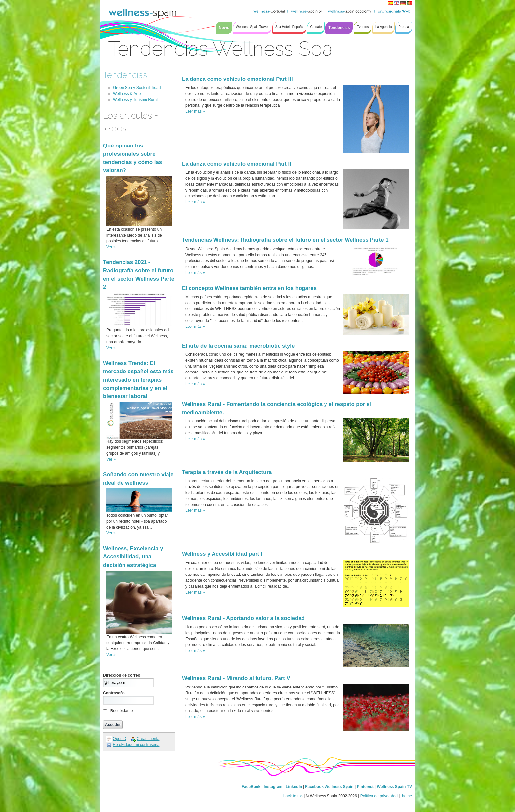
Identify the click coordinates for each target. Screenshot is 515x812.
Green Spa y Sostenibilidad (137, 88)
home (406, 796)
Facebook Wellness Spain (329, 787)
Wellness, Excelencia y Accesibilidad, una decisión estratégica (133, 557)
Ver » (111, 247)
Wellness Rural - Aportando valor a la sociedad (243, 618)
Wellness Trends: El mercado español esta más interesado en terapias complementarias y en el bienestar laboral (138, 380)
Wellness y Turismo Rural (135, 100)
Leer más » (195, 111)
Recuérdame (122, 711)
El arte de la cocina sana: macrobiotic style (238, 346)
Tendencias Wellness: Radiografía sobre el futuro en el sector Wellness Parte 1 (285, 240)
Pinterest (366, 787)
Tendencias (125, 75)
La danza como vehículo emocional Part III (237, 79)
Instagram (273, 787)
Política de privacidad (379, 796)
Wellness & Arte (127, 94)
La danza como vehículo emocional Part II (237, 164)
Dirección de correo (122, 675)
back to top (293, 796)
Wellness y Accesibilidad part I (222, 554)
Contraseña (114, 693)
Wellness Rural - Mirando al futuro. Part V (236, 678)
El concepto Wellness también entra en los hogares (249, 288)
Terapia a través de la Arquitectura (227, 472)
